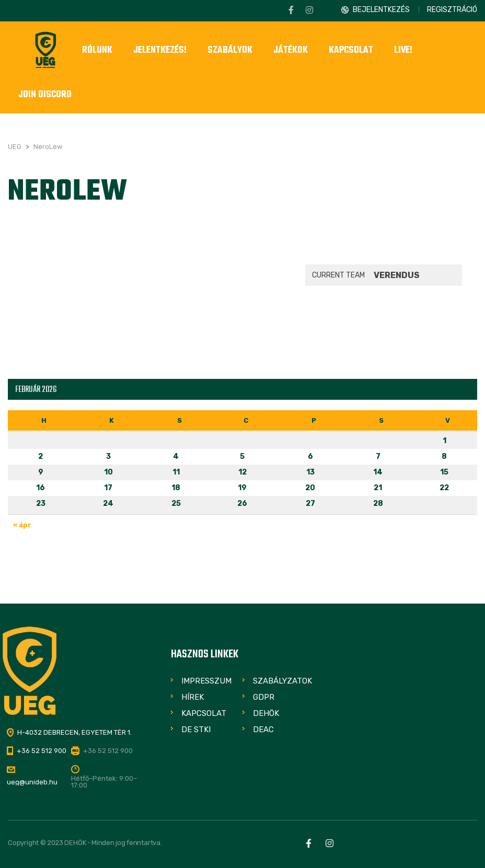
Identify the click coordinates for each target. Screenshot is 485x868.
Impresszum (206, 681)
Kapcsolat (204, 713)
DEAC (263, 730)
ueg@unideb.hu (32, 782)
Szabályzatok (282, 681)
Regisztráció (452, 10)
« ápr (22, 525)
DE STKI (196, 730)
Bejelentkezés (381, 10)
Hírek (193, 697)
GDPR (264, 697)
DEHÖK (266, 713)
